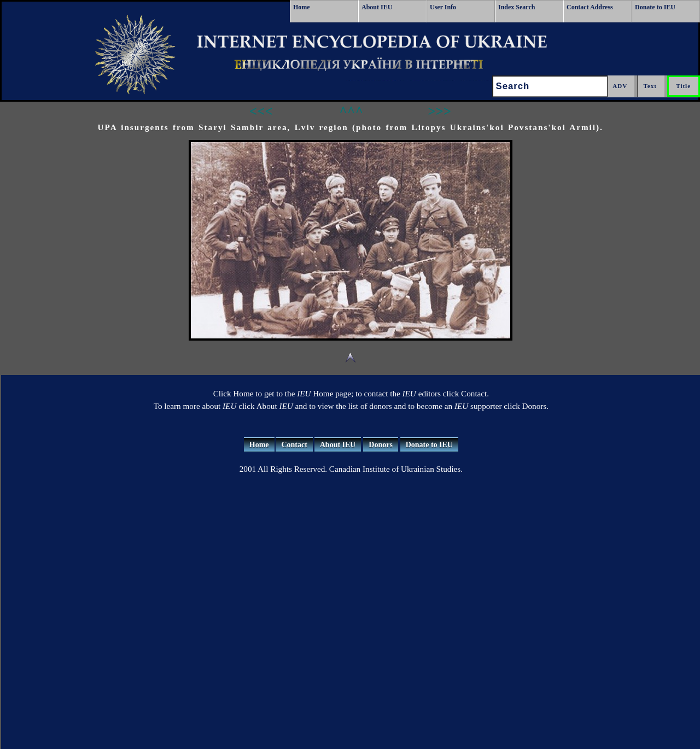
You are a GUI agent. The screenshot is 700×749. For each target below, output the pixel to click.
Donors (381, 445)
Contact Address (590, 7)
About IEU (377, 7)
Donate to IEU (655, 7)
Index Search (517, 7)
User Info (443, 7)
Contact (294, 445)
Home (302, 7)
